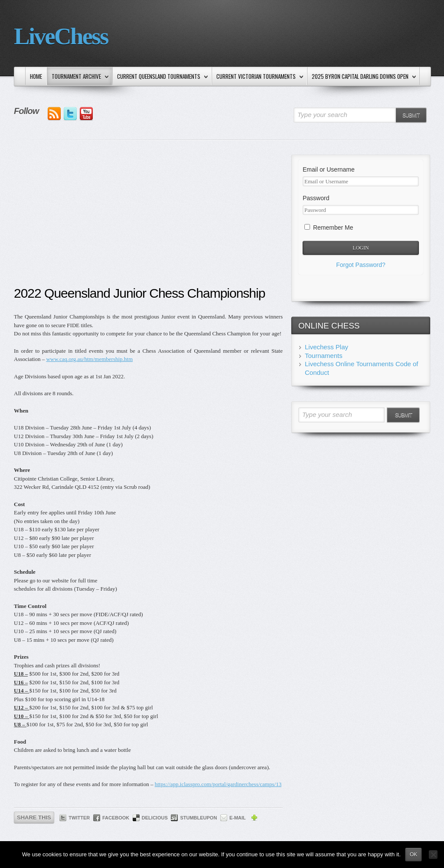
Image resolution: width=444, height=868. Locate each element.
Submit (411, 115)
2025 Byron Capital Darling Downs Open (362, 77)
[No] (433, 855)
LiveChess (61, 36)
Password (316, 198)
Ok (413, 855)
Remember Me (329, 228)
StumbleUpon (198, 818)
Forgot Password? (361, 265)
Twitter (79, 818)
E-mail (238, 818)
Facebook (116, 818)
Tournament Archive (78, 77)
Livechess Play (326, 347)
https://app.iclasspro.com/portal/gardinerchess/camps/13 (218, 784)
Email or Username (329, 169)
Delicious (155, 818)
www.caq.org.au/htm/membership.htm (89, 359)
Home (36, 76)
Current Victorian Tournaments (258, 77)
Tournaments (324, 356)
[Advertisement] (148, 220)
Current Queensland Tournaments (161, 77)
